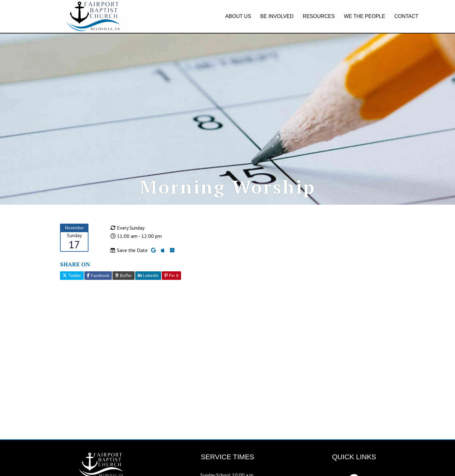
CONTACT (406, 16)
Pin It (171, 295)
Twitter (72, 295)
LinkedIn (148, 295)
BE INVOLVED (277, 16)
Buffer (124, 295)
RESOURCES (319, 16)
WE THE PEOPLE (364, 16)
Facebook (98, 295)
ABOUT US (238, 16)
